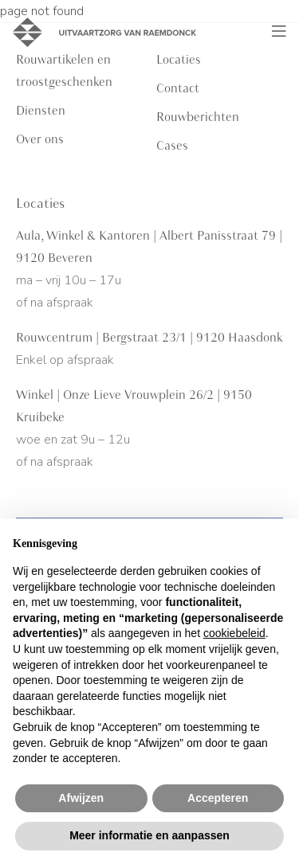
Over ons (40, 139)
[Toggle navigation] (279, 32)
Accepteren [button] (218, 798)
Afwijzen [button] (81, 798)
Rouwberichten (198, 117)
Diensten (41, 111)
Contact (178, 88)
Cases (172, 146)
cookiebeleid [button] (234, 633)
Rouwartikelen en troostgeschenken (64, 71)
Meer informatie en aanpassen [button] (149, 835)
